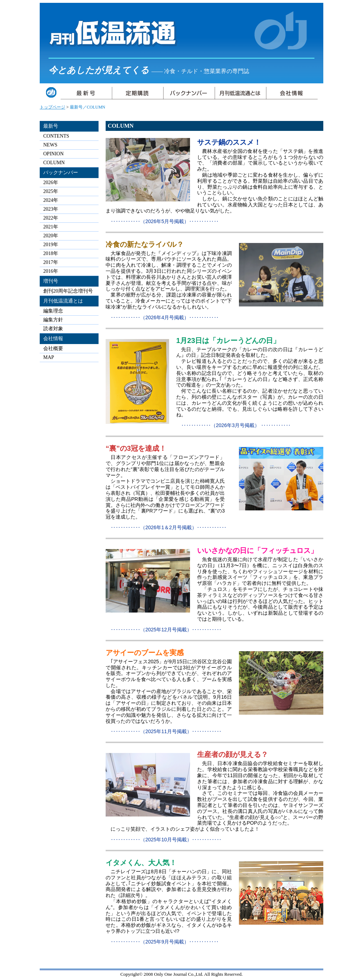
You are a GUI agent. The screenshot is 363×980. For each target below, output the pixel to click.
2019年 (51, 245)
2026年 (51, 182)
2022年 (51, 218)
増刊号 (51, 281)
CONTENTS (56, 136)
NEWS (50, 145)
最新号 (51, 126)
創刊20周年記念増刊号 (68, 291)
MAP (49, 357)
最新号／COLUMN (88, 107)
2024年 (51, 200)
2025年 (51, 191)
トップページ (52, 107)
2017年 (51, 262)
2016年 (51, 271)
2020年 (51, 236)
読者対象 (53, 329)
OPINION (54, 154)
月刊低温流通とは (63, 301)
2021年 (51, 227)
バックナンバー (61, 173)
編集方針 (53, 320)
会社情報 (53, 339)
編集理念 (53, 311)
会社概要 (53, 348)
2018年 (51, 253)
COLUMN (54, 163)
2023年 (51, 209)
